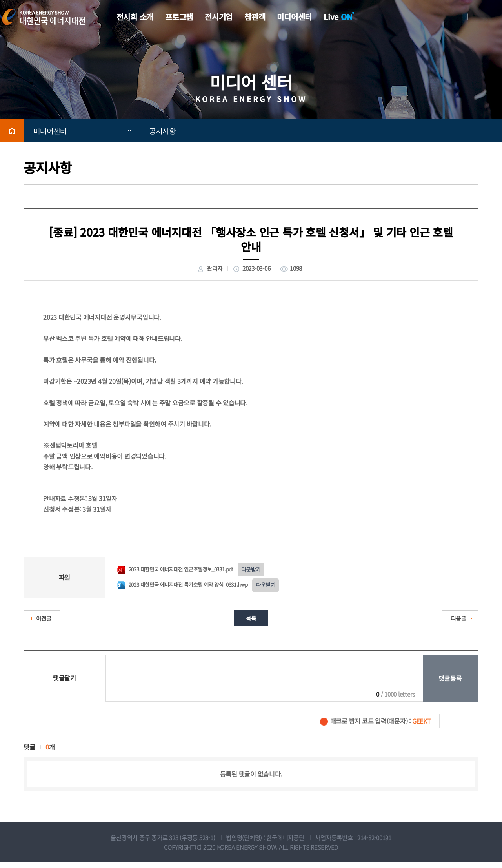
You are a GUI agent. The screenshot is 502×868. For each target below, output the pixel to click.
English (477, 17)
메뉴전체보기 (496, 17)
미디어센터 (50, 131)
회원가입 (459, 17)
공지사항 (162, 131)
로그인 (441, 17)
